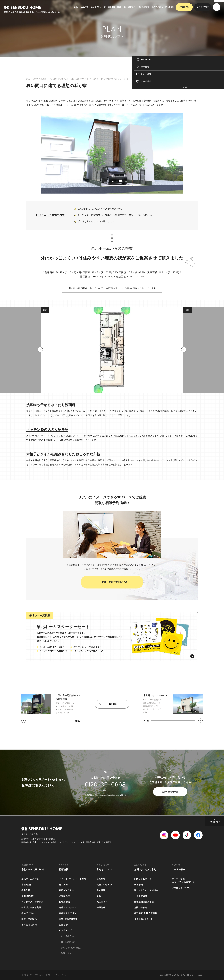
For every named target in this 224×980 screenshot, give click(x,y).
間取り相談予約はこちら (115, 586)
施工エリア (102, 902)
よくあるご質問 (29, 925)
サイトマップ (27, 975)
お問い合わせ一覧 (170, 792)
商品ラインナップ (98, 7)
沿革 (99, 896)
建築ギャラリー (67, 890)
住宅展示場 (64, 902)
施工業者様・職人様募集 (146, 913)
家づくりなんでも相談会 (146, 890)
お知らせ (63, 925)
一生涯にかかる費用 (31, 907)
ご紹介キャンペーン (181, 888)
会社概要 (101, 890)
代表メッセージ (104, 885)
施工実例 (131, 7)
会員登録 (138, 919)
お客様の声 (64, 896)
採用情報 (101, 907)
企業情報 (101, 879)
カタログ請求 (203, 7)
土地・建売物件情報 (68, 919)
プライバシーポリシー (44, 975)
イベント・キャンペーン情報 (73, 879)
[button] (40, 357)
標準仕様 (111, 7)
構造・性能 (121, 7)
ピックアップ (66, 930)
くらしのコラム (67, 936)
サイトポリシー (62, 975)
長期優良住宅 (28, 896)
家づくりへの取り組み (71, 948)
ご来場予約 (184, 7)
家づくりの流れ (29, 919)
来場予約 (138, 885)
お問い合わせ (141, 907)
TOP (162, 62)
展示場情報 (169, 7)
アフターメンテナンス (32, 902)
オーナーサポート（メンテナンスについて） (184, 880)
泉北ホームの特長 (81, 7)
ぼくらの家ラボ (68, 942)
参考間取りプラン (172, 62)
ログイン (149, 919)
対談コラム (66, 953)
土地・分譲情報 (143, 7)
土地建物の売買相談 (144, 902)
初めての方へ (157, 7)
